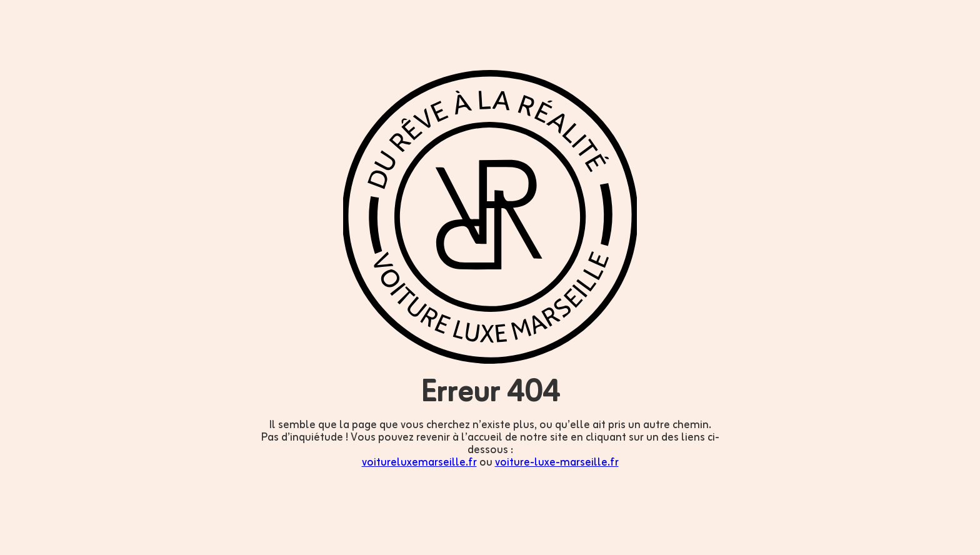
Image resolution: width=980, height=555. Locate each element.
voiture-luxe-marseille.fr (557, 462)
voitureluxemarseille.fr (419, 462)
